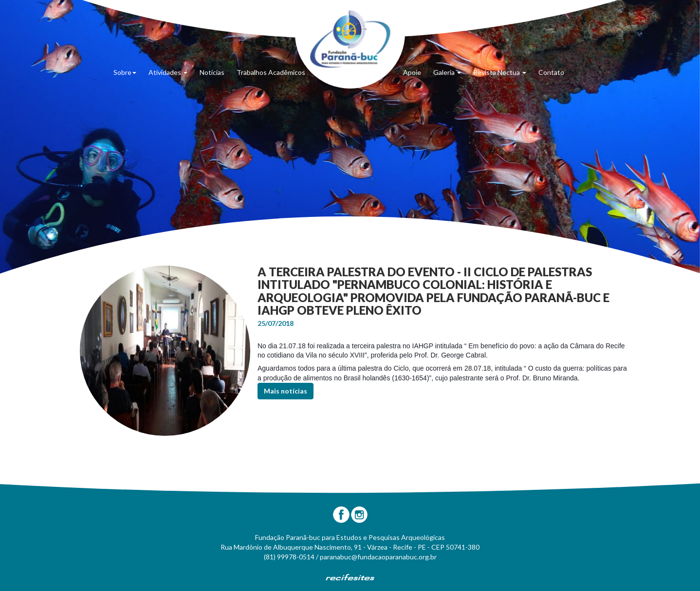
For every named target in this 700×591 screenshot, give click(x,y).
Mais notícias (286, 391)
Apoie (412, 72)
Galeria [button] (447, 72)
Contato (551, 72)
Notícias (212, 72)
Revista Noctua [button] (500, 72)
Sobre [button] (125, 72)
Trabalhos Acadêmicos (271, 72)
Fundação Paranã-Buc (350, 39)
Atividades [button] (168, 72)
